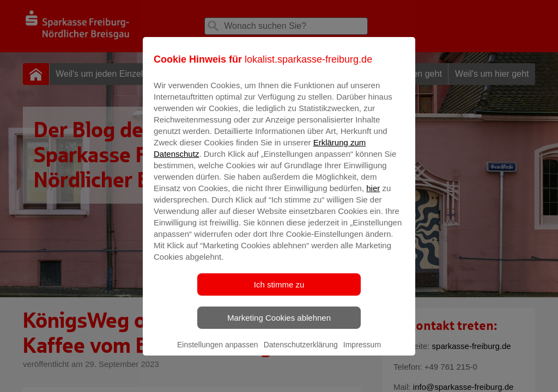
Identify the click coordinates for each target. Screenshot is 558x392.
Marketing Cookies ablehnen (279, 325)
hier (373, 196)
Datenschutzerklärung (301, 352)
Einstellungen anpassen (218, 352)
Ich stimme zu (279, 292)
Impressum (362, 352)
